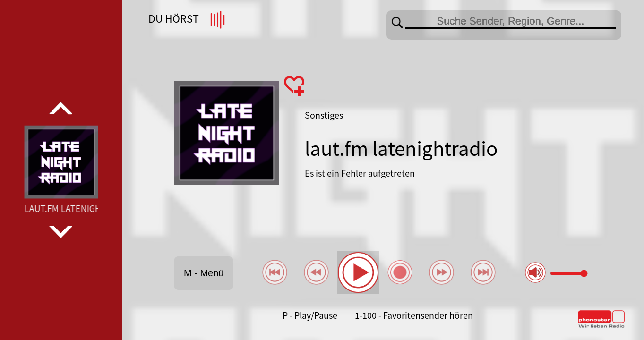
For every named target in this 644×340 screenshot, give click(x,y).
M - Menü (204, 273)
